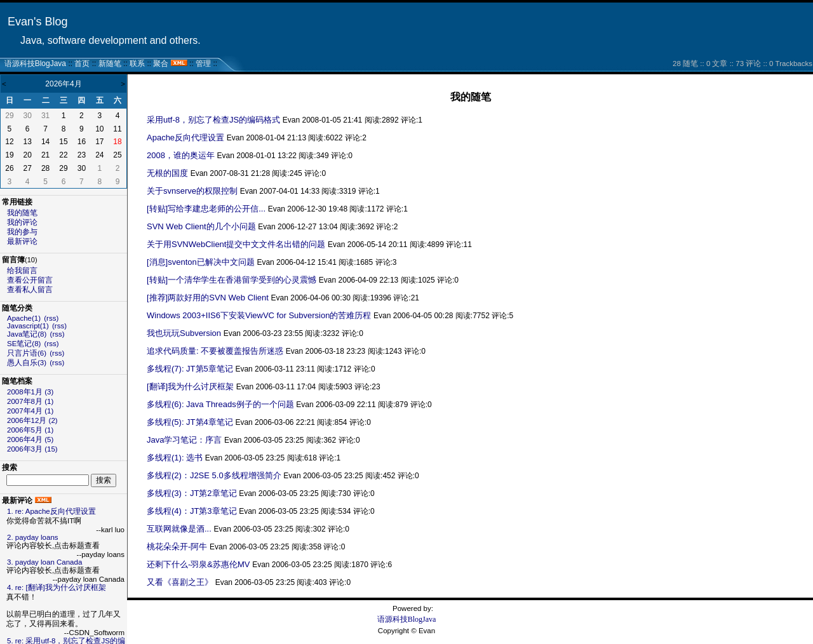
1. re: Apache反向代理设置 (51, 511)
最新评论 (22, 241)
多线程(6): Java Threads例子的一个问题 (220, 404)
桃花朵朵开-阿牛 (177, 547)
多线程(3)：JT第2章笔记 (192, 493)
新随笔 (110, 64)
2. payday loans (33, 537)
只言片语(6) (27, 353)
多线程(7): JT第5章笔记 (190, 369)
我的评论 (22, 222)
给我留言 (22, 271)
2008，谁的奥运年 (181, 155)
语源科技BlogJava (35, 64)
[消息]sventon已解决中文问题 (201, 262)
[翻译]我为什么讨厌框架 (190, 386)
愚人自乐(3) (27, 363)
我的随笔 (22, 213)
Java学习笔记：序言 (184, 440)
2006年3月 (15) (32, 449)
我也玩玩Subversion (184, 333)
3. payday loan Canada (44, 562)
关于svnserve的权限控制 (192, 191)
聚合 (161, 64)
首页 (82, 64)
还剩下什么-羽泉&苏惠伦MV (198, 564)
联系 (137, 64)
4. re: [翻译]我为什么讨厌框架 (57, 587)
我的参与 (22, 232)
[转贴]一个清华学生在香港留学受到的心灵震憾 (232, 280)
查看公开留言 (30, 280)
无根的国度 (167, 173)
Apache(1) (24, 318)
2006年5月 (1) (30, 430)
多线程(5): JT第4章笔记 (190, 422)
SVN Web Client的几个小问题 (201, 226)
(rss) (51, 318)
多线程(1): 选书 (175, 458)
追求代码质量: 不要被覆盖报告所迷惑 (215, 351)
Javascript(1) (28, 326)
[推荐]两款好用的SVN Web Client (208, 298)
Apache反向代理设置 (185, 138)
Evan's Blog (38, 22)
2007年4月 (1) (30, 411)
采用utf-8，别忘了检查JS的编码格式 (213, 120)
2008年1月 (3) (30, 392)
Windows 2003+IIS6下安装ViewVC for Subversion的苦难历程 (259, 315)
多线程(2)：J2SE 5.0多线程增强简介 (214, 475)
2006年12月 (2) (32, 420)
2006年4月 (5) (30, 439)
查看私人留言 (30, 290)
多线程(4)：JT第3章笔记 (192, 511)
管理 (203, 64)
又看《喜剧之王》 (180, 582)
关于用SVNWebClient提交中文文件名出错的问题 (236, 244)
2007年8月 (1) (30, 401)
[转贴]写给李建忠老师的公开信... (206, 209)
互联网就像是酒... (179, 529)
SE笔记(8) (24, 344)
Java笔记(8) (27, 334)
